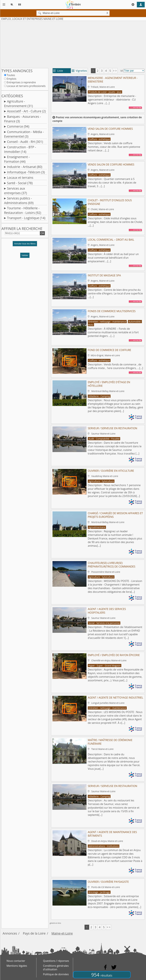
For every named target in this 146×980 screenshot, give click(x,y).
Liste (58, 71)
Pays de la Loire (34, 933)
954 (102, 975)
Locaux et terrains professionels (26, 86)
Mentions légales (17, 966)
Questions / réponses (56, 961)
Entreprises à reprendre (21, 82)
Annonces (10, 933)
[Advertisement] (73, 44)
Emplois (12, 79)
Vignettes (79, 71)
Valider (25, 255)
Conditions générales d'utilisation (56, 968)
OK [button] (42, 233)
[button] (25, 245)
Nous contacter (16, 961)
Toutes (11, 75)
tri (122, 71)
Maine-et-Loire (62, 933)
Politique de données (56, 974)
